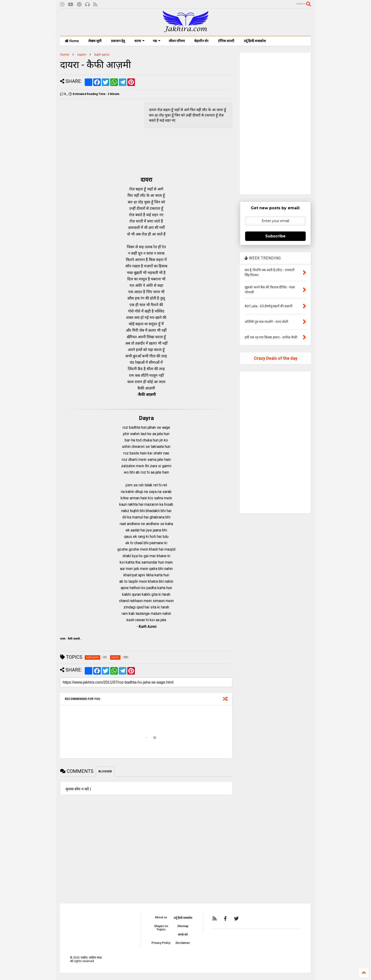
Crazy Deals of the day (276, 358)
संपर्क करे (183, 935)
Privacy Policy (161, 943)
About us (161, 917)
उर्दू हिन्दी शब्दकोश (255, 41)
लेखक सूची (95, 41)
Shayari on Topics (161, 928)
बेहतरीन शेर (201, 41)
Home (72, 41)
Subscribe (275, 236)
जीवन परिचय (177, 41)
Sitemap (183, 926)
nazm (82, 55)
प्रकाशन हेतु (118, 41)
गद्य (157, 41)
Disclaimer (183, 943)
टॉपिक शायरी (226, 41)
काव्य (139, 41)
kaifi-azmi (102, 55)
